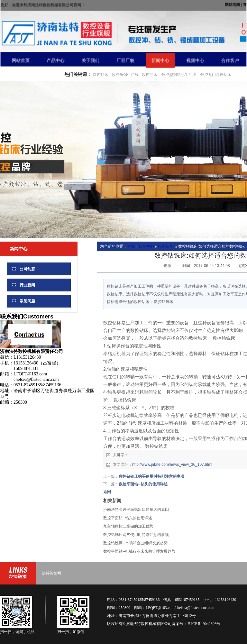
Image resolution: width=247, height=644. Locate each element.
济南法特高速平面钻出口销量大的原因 (136, 510)
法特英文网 (51, 573)
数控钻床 (101, 75)
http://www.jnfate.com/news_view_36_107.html (172, 465)
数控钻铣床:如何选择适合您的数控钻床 (211, 246)
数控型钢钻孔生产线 (178, 75)
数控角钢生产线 (125, 75)
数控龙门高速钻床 (216, 75)
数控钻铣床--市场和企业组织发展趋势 (135, 543)
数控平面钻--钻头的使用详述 (143, 484)
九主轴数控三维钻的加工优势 (128, 526)
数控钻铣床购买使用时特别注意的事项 (151, 476)
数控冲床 (150, 75)
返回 (107, 492)
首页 (131, 246)
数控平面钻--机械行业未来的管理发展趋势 (139, 551)
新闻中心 (146, 246)
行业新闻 (166, 246)
